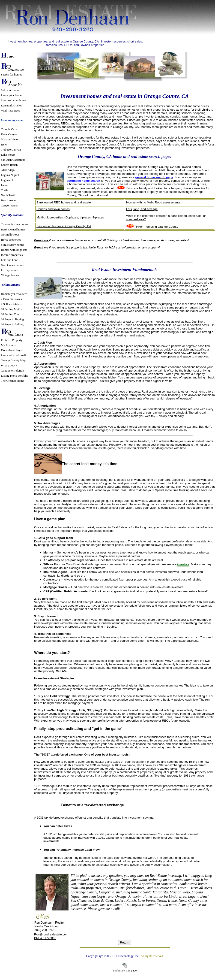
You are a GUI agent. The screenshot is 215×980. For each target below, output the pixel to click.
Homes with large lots (14, 250)
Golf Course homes (13, 265)
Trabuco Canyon (11, 150)
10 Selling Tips (10, 314)
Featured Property (12, 340)
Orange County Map (13, 360)
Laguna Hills (9, 180)
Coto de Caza (9, 129)
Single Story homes (13, 245)
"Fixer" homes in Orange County (157, 227)
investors (183, 564)
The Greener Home (12, 381)
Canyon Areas (9, 205)
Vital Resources (10, 110)
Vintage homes (10, 275)
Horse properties (11, 240)
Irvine (4, 185)
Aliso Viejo (8, 170)
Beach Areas (8, 200)
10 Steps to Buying (12, 319)
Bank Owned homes (13, 229)
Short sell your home (13, 100)
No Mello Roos (10, 234)
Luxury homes (10, 270)
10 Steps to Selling (12, 324)
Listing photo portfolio (15, 376)
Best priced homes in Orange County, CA (64, 226)
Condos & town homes (15, 224)
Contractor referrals (13, 371)
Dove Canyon (9, 134)
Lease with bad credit (14, 355)
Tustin (5, 190)
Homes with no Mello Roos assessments (153, 202)
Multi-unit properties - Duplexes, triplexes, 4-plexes (70, 217)
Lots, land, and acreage (142, 209)
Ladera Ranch (9, 165)
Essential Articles (11, 105)
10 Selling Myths (11, 309)
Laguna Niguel (10, 175)
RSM (4, 144)
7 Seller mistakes (11, 304)
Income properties (12, 255)
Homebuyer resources (14, 294)
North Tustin (9, 195)
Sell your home (10, 90)
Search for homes (11, 74)
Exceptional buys (11, 350)
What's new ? (9, 365)
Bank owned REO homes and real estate (64, 202)
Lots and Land (10, 260)
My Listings (8, 345)
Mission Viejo (9, 139)
